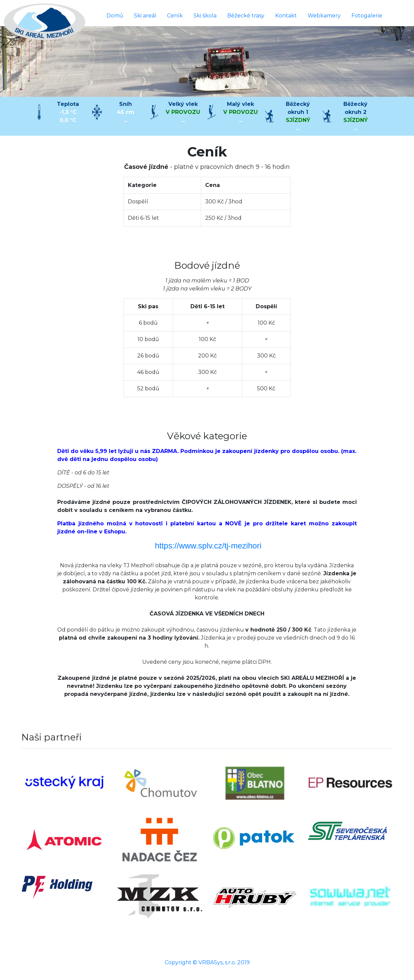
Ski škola (205, 16)
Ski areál (145, 16)
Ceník (175, 16)
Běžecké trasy (246, 16)
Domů (115, 16)
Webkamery (324, 16)
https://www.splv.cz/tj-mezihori (208, 546)
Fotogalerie (367, 16)
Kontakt (286, 16)
